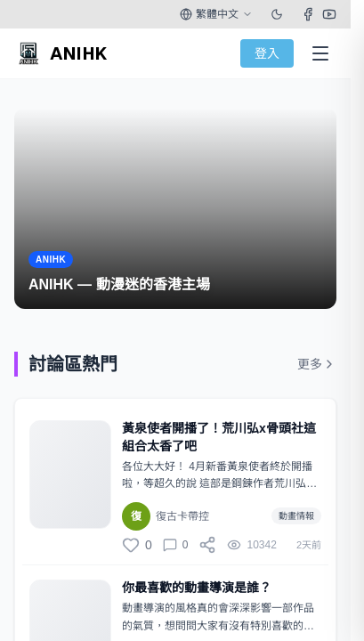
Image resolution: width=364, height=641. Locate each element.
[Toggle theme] (277, 14)
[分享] (207, 545)
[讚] (137, 545)
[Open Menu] (320, 53)
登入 (267, 53)
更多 (317, 364)
